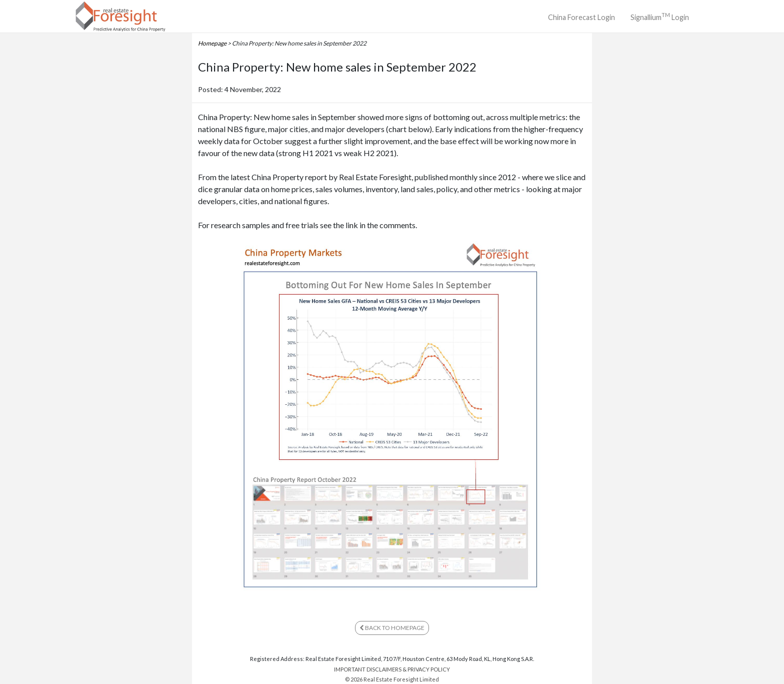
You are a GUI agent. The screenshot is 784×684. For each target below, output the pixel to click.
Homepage (212, 43)
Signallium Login (660, 16)
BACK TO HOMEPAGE (392, 628)
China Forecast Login (581, 17)
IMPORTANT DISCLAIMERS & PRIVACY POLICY (392, 669)
